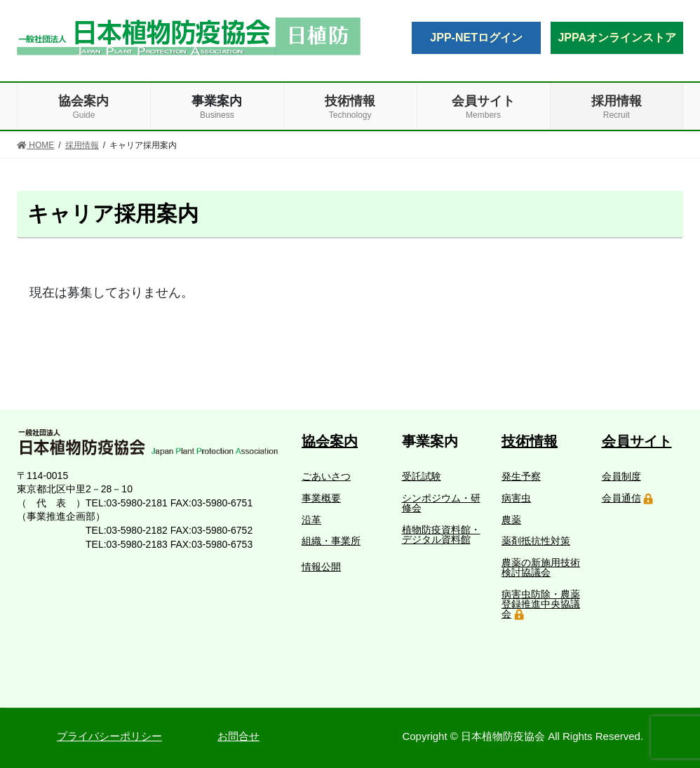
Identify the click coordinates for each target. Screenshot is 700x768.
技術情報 (530, 441)
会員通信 (621, 498)
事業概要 (321, 498)
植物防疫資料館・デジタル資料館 (441, 534)
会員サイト (637, 441)
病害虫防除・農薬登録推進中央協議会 (541, 604)
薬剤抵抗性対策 (536, 541)
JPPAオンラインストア (617, 38)
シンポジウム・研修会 (441, 503)
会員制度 (621, 476)
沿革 (311, 520)
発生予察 (521, 476)
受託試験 (422, 476)
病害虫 (516, 498)
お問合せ (238, 736)
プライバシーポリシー (109, 736)
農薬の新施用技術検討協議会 (541, 567)
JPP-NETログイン (476, 38)
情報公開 (321, 567)
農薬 (511, 520)
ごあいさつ (326, 476)
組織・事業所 (331, 541)
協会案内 (330, 441)
